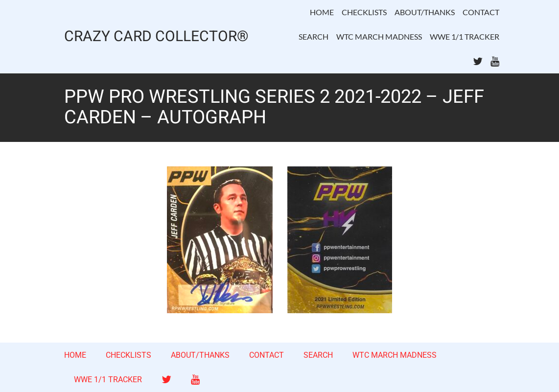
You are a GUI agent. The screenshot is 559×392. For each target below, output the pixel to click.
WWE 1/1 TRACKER (465, 36)
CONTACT (481, 12)
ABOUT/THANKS (425, 12)
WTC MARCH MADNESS (379, 36)
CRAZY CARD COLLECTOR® (156, 37)
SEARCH (314, 36)
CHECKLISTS (364, 12)
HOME (322, 12)
